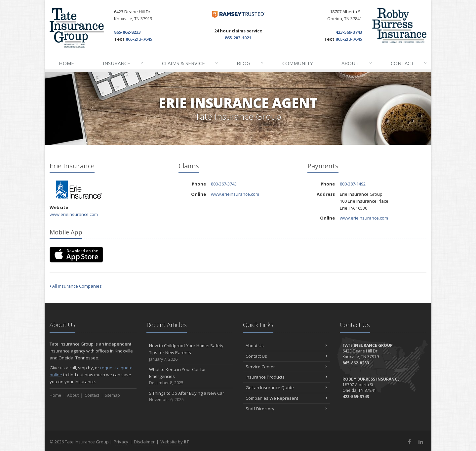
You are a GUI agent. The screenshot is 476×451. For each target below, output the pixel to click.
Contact (409, 63)
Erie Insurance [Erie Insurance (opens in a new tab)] (79, 190)
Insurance (123, 63)
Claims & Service (190, 63)
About (357, 63)
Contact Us (286, 356)
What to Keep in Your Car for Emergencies (190, 376)
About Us (286, 346)
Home (66, 63)
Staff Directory (286, 409)
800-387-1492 (353, 184)
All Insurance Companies (76, 286)
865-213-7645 (139, 39)
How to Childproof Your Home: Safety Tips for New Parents (190, 352)
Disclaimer (144, 442)
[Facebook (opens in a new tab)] (409, 442)
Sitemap (112, 395)
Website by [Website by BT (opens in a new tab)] (175, 442)
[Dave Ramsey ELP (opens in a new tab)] (238, 14)
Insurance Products (286, 377)
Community (298, 63)
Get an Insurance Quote (286, 388)
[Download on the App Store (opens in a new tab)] (76, 255)
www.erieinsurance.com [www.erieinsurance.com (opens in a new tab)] (74, 214)
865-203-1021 (238, 38)
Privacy (121, 442)
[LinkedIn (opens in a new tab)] (421, 442)
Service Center (286, 367)
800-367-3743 (224, 184)
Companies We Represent (286, 398)
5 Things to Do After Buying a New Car (190, 397)
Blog (250, 63)
